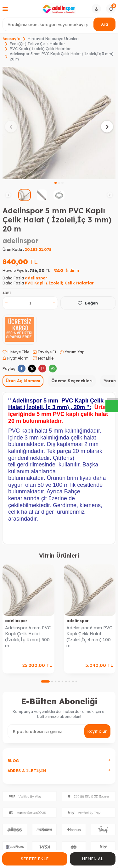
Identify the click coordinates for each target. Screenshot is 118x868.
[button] (56, 183)
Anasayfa (11, 39)
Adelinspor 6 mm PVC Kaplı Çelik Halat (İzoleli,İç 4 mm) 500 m (28, 637)
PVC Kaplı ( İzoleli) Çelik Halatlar (40, 49)
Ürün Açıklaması (23, 381)
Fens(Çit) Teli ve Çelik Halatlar (37, 44)
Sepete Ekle (35, 859)
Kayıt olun (97, 731)
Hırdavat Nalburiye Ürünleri (53, 39)
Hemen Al (93, 859)
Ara (104, 24)
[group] (59, 123)
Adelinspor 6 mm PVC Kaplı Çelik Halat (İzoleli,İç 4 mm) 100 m (89, 637)
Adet (7, 293)
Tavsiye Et (45, 352)
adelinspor (20, 241)
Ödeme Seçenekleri (72, 381)
